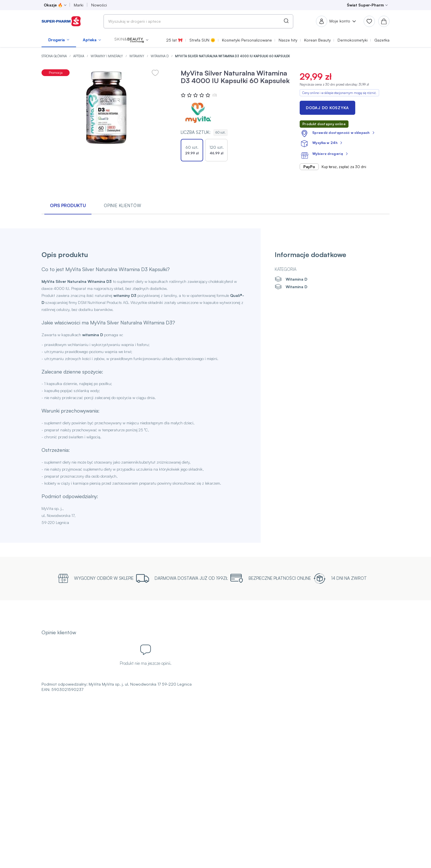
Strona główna (55, 56)
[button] (131, 40)
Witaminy (137, 56)
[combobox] (198, 21)
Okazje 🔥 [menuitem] (53, 5)
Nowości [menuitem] (99, 5)
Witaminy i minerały (107, 56)
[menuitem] (59, 40)
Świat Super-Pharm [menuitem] (365, 5)
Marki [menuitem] (79, 5)
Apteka (79, 56)
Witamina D (160, 56)
